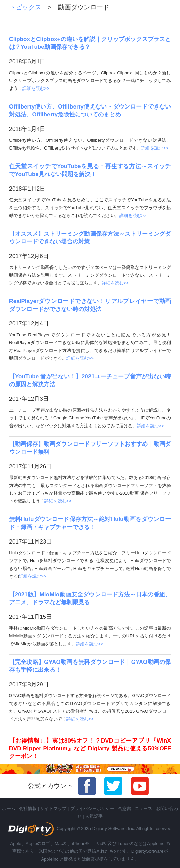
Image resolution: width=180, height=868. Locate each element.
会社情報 (28, 808)
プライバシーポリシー (92, 808)
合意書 (125, 808)
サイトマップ (53, 808)
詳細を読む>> (36, 88)
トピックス (28, 7)
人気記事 (94, 816)
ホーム (9, 808)
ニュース (143, 808)
